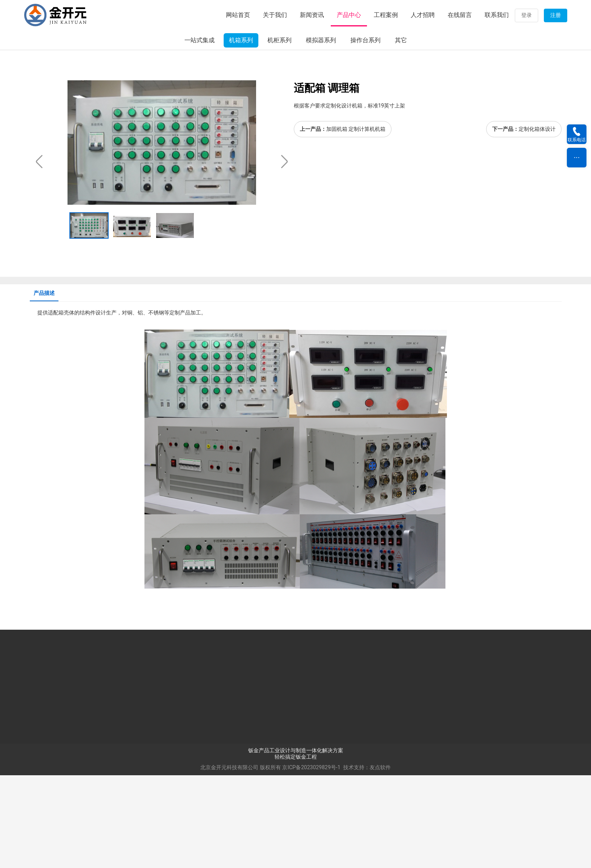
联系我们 (497, 15)
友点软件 (380, 860)
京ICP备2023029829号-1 (311, 860)
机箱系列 (241, 133)
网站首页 (238, 15)
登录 (527, 15)
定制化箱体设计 (537, 222)
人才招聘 (423, 15)
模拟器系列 (321, 133)
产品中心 (349, 15)
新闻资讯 (312, 15)
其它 (401, 133)
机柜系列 (279, 133)
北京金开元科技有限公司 (229, 860)
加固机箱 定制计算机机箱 (356, 222)
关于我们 (275, 15)
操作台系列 (365, 133)
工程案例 (386, 15)
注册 (556, 15)
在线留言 (460, 15)
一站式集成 (200, 133)
